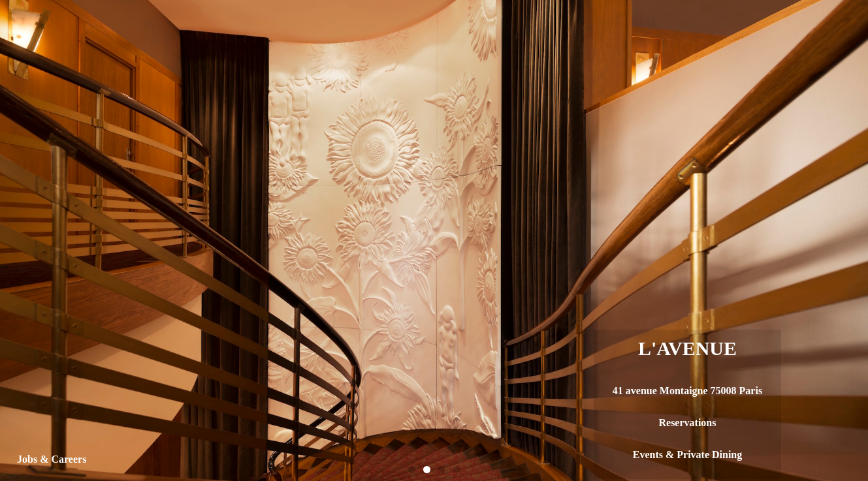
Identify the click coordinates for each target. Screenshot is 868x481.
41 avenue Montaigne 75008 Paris (687, 391)
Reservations (687, 423)
